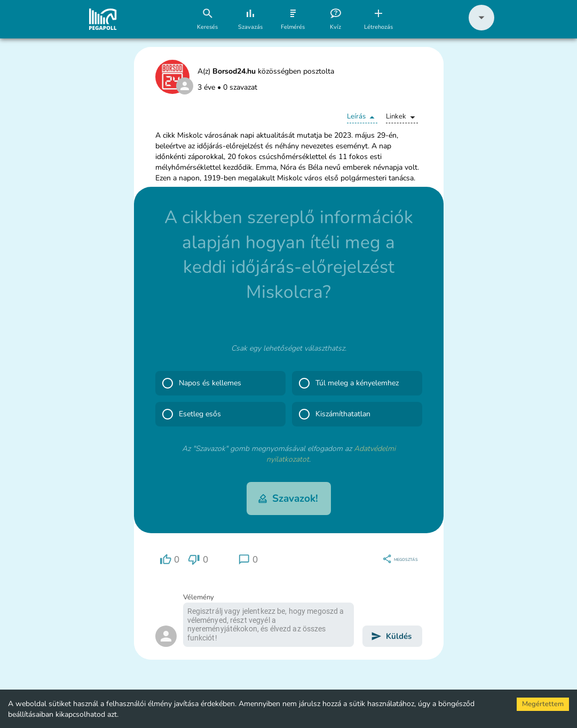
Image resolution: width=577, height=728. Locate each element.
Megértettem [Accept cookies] (543, 704)
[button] (481, 28)
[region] (170, 560)
